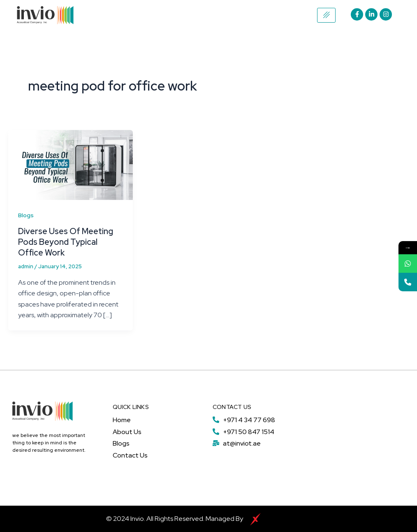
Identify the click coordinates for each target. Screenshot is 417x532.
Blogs (26, 215)
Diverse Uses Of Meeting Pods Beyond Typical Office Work (66, 242)
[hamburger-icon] (326, 15)
